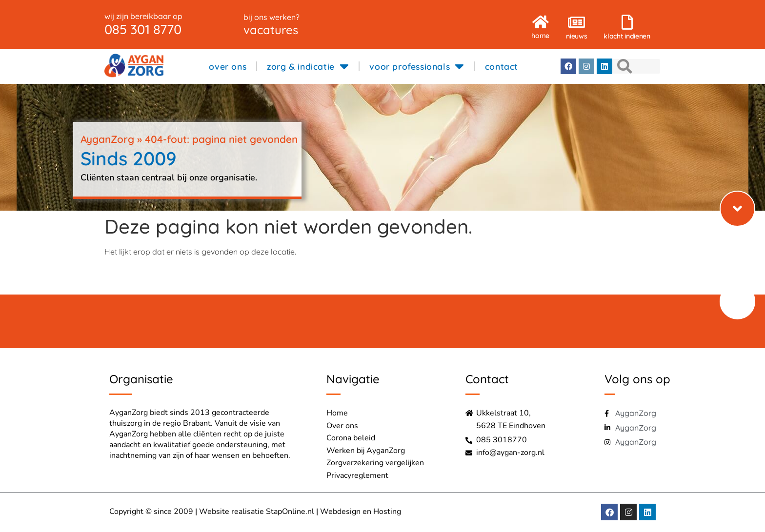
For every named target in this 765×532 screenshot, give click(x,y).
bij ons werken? (272, 17)
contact (502, 66)
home (540, 36)
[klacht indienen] (627, 17)
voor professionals (417, 66)
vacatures (271, 30)
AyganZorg (107, 139)
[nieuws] (576, 17)
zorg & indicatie (308, 66)
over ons (228, 66)
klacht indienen (627, 36)
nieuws (576, 36)
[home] (541, 17)
